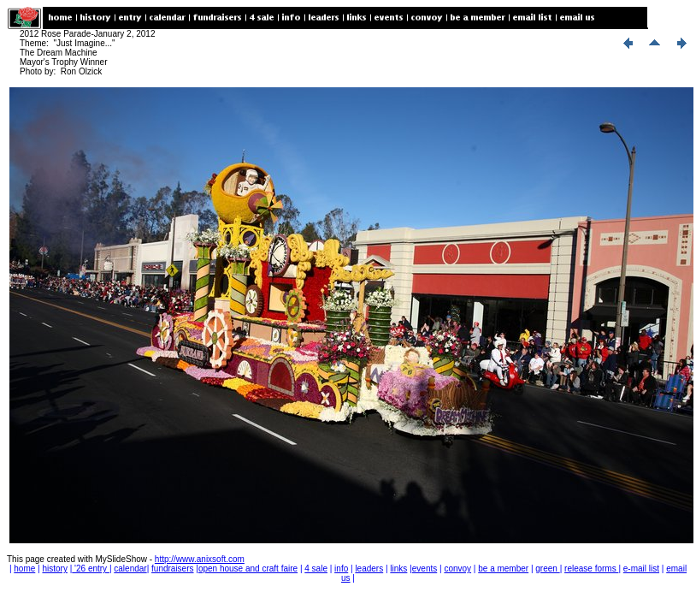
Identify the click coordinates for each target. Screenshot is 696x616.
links (398, 569)
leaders (369, 569)
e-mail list (641, 569)
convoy (457, 569)
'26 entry (91, 569)
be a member (503, 569)
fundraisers (172, 569)
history (54, 569)
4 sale (316, 569)
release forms (591, 569)
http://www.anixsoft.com (200, 559)
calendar (130, 569)
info (341, 569)
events (425, 569)
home (24, 569)
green (547, 569)
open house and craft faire (248, 569)
